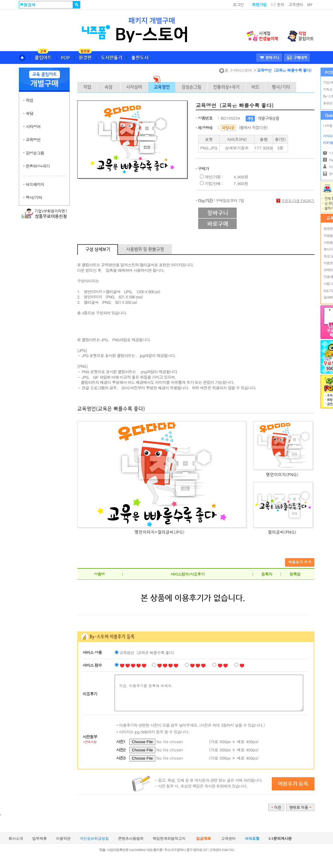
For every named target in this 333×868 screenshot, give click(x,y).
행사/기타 (34, 197)
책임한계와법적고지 (169, 838)
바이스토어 (243, 70)
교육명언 (33, 140)
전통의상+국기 (38, 166)
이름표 (328, 263)
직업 (29, 100)
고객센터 (296, 4)
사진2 (121, 750)
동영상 (328, 103)
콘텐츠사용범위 (131, 838)
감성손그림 (35, 153)
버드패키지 (35, 184)
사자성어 (33, 127)
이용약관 (63, 838)
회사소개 (16, 838)
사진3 (121, 758)
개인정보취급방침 (94, 838)
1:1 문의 (277, 4)
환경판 (328, 228)
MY (310, 4)
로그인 (238, 4)
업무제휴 (40, 838)
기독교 (328, 89)
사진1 (121, 741)
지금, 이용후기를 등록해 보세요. (209, 693)
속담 (29, 113)
